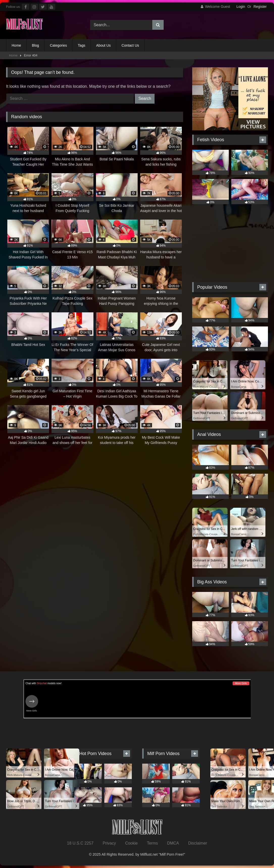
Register (260, 7)
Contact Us (130, 45)
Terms (153, 843)
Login (241, 7)
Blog (35, 45)
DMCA (173, 843)
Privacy (109, 843)
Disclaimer (198, 843)
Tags (82, 45)
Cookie (131, 843)
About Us (104, 45)
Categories (58, 45)
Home (16, 45)
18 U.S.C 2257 (80, 843)
